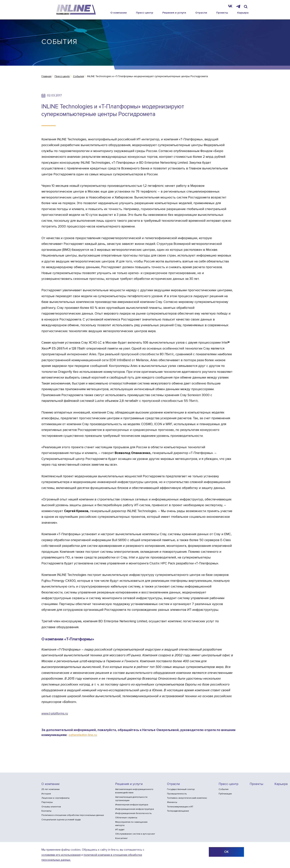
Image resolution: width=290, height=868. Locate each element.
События (224, 789)
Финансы (172, 802)
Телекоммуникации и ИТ (180, 807)
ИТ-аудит (120, 830)
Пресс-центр (145, 13)
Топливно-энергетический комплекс (187, 798)
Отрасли (201, 13)
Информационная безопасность (133, 813)
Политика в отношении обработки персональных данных (73, 815)
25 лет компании (50, 789)
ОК (226, 852)
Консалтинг (121, 838)
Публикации (225, 794)
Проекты (222, 13)
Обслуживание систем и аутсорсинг (135, 834)
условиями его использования (61, 855)
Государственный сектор (181, 789)
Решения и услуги (174, 13)
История (46, 794)
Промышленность (177, 794)
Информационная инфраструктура (135, 809)
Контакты (46, 811)
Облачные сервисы (126, 818)
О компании (119, 13)
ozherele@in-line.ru (83, 735)
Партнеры (47, 802)
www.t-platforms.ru (55, 714)
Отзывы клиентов (51, 807)
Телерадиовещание (178, 811)
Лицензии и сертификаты (55, 798)
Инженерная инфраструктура (132, 805)
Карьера (243, 13)
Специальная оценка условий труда (61, 820)
